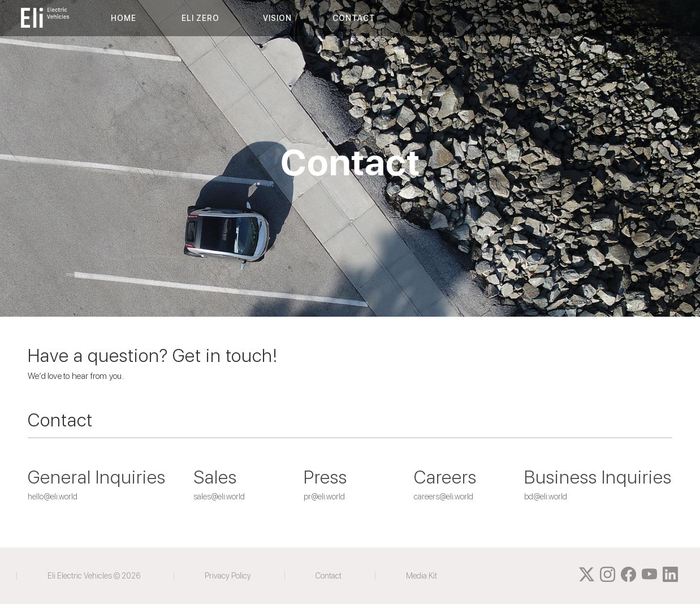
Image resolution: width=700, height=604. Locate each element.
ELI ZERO (200, 18)
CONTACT (354, 18)
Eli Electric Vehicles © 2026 (94, 576)
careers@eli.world (444, 497)
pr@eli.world (324, 497)
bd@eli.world (546, 497)
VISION (277, 18)
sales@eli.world (219, 497)
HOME (124, 18)
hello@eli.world (53, 497)
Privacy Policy (228, 576)
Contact (329, 576)
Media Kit (422, 576)
